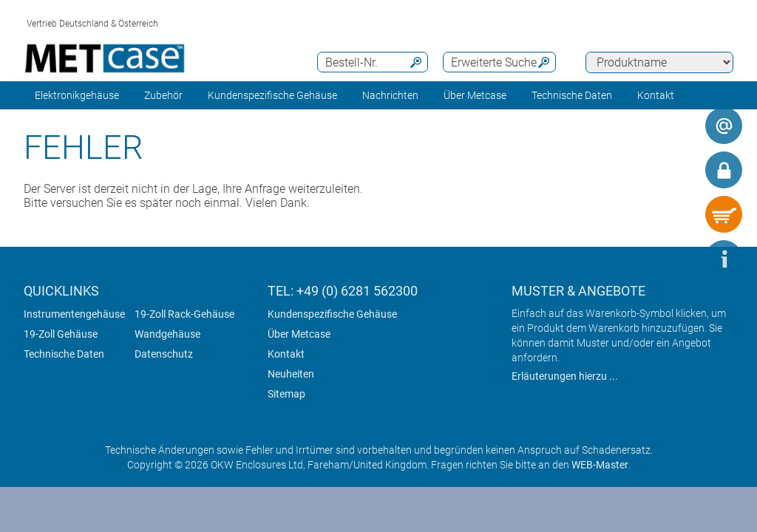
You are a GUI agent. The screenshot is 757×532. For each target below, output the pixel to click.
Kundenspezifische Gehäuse (272, 95)
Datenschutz (164, 354)
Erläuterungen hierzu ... (565, 376)
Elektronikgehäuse (77, 95)
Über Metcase (299, 334)
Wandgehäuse (167, 334)
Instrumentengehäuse (74, 314)
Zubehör (163, 95)
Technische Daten (64, 354)
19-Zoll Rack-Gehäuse (184, 314)
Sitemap (286, 394)
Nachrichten (390, 95)
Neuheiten (291, 374)
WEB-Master (600, 465)
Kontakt (286, 354)
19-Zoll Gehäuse (61, 334)
